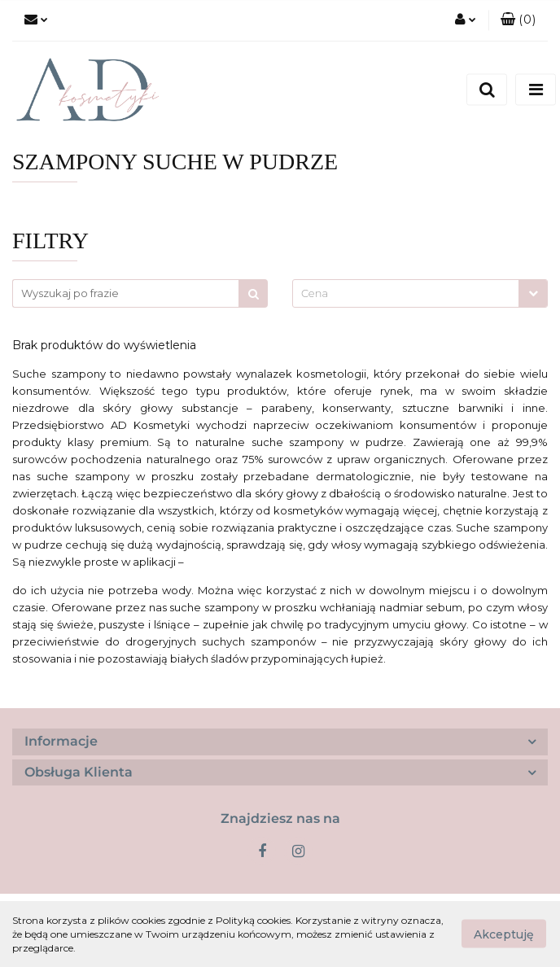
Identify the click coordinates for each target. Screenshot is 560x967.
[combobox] (420, 293)
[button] (518, 20)
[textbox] (406, 293)
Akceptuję (504, 934)
